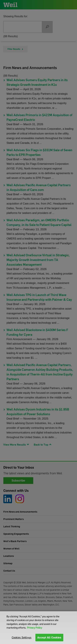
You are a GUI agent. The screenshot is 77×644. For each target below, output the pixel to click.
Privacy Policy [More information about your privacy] (35, 628)
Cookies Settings (22, 637)
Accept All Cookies (49, 637)
